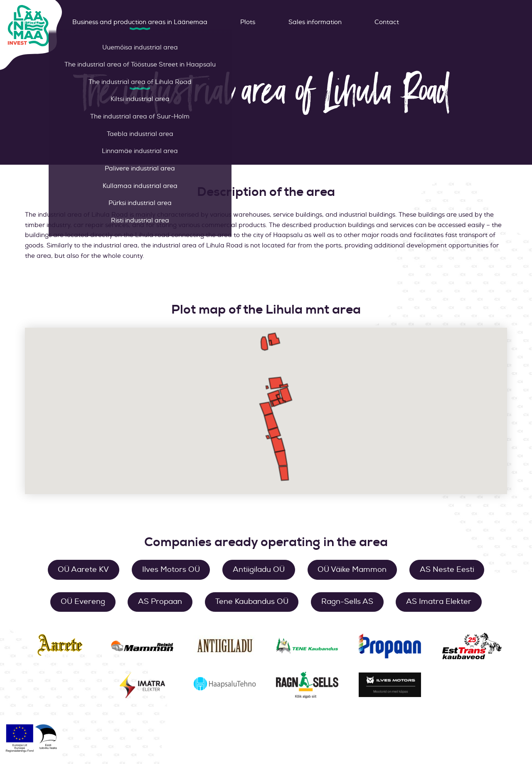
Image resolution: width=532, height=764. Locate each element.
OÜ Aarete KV (83, 570)
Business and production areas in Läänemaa (140, 22)
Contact (387, 22)
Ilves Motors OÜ (171, 570)
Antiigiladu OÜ (259, 570)
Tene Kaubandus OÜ (252, 602)
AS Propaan (160, 602)
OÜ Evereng (83, 602)
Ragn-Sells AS (347, 602)
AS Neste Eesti (447, 570)
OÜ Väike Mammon (352, 570)
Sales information (315, 22)
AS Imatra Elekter (439, 602)
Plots (248, 22)
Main (32, 22)
